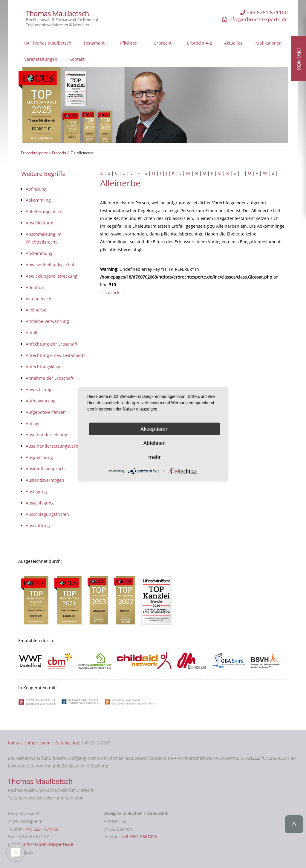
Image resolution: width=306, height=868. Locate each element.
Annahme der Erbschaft (50, 378)
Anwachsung (39, 389)
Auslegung (36, 491)
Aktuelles (233, 43)
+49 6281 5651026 (139, 836)
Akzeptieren (155, 429)
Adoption (35, 287)
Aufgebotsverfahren (46, 412)
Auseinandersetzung (46, 435)
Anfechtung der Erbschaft (52, 344)
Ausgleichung (39, 457)
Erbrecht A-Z (200, 43)
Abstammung (39, 253)
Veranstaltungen (41, 59)
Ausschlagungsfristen (47, 514)
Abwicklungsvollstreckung (52, 276)
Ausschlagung (40, 503)
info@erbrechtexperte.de (255, 19)
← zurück (110, 292)
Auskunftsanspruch (45, 469)
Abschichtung (39, 223)
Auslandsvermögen (45, 480)
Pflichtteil (129, 43)
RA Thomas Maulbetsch (48, 43)
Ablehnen (154, 443)
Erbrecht (163, 43)
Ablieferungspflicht (45, 211)
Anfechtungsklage (44, 367)
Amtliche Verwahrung (47, 321)
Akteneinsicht (39, 299)
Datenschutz (68, 743)
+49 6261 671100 (264, 12)
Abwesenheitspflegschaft (51, 265)
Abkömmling (38, 200)
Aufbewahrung (41, 401)
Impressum (39, 743)
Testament (94, 43)
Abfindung (36, 189)
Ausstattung (38, 526)
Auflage (33, 424)
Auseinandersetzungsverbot (54, 446)
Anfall (32, 333)
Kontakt (77, 59)
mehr (154, 457)
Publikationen (268, 43)
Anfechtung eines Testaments (56, 355)
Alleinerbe (36, 310)
